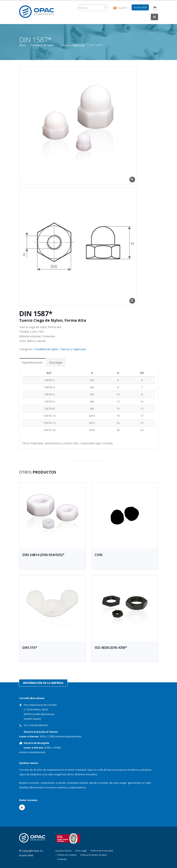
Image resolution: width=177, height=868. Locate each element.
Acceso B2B (140, 7)
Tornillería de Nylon (46, 349)
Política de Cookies (67, 855)
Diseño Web (26, 855)
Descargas (56, 362)
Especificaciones (32, 362)
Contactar (62, 859)
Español (121, 8)
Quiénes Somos (63, 851)
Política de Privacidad (102, 851)
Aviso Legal (81, 851)
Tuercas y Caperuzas (72, 45)
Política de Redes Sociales (94, 855)
